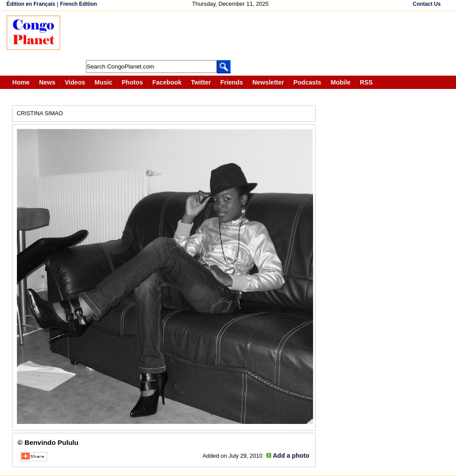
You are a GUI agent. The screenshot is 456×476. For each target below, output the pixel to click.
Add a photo (291, 456)
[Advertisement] (231, 36)
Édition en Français (31, 4)
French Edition (79, 4)
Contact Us (427, 4)
